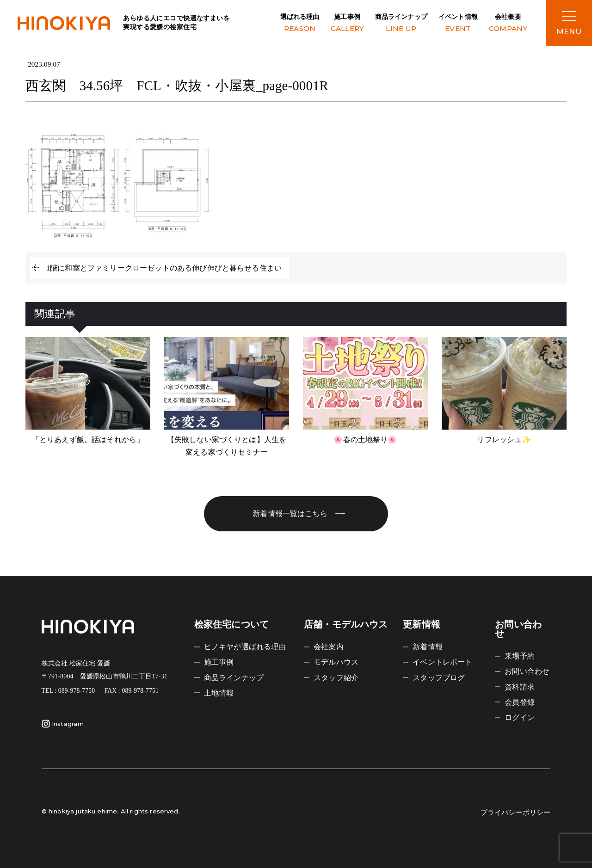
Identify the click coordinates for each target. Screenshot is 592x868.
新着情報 (428, 647)
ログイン (520, 717)
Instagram (63, 724)
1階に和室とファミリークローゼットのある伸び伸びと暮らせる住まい (164, 268)
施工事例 (347, 24)
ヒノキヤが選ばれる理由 (245, 647)
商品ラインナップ (401, 24)
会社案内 (329, 647)
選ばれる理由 (300, 24)
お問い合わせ (527, 671)
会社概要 (508, 24)
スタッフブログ (439, 678)
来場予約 (520, 656)
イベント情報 (458, 24)
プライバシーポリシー (516, 813)
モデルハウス (336, 662)
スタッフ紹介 (336, 678)
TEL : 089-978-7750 (68, 691)
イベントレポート (442, 662)
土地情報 (219, 693)
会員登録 (520, 702)
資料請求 (520, 687)
